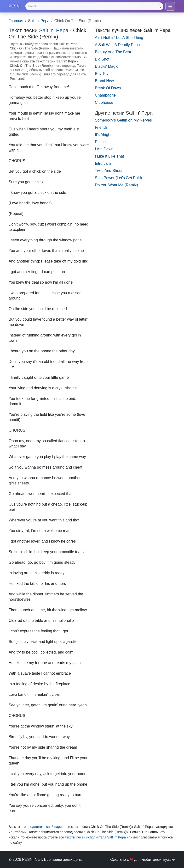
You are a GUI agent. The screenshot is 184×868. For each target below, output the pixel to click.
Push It (101, 142)
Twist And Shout (109, 171)
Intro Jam (103, 163)
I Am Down (104, 149)
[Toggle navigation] (170, 6)
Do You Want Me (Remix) (116, 185)
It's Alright (103, 135)
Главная (16, 21)
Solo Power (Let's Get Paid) (118, 178)
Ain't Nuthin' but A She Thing (119, 38)
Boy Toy (102, 74)
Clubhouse (104, 102)
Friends (101, 127)
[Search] (95, 6)
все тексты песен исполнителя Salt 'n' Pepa (92, 837)
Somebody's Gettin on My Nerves (123, 120)
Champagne (105, 95)
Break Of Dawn (108, 88)
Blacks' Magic (106, 66)
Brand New (104, 81)
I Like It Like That (109, 156)
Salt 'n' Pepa (39, 21)
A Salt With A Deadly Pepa (117, 45)
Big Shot (102, 59)
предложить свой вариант (47, 827)
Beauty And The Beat (113, 52)
